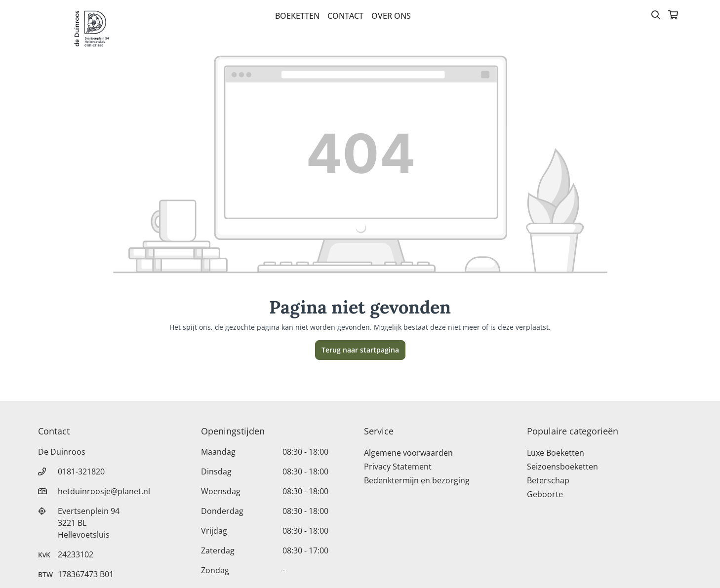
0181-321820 (81, 471)
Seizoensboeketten (562, 467)
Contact (345, 16)
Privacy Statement (398, 467)
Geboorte (545, 494)
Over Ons (391, 16)
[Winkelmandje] (673, 16)
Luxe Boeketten (556, 453)
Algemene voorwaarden (408, 453)
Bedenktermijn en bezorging (417, 480)
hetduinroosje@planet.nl (104, 491)
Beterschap (548, 480)
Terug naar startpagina (360, 350)
